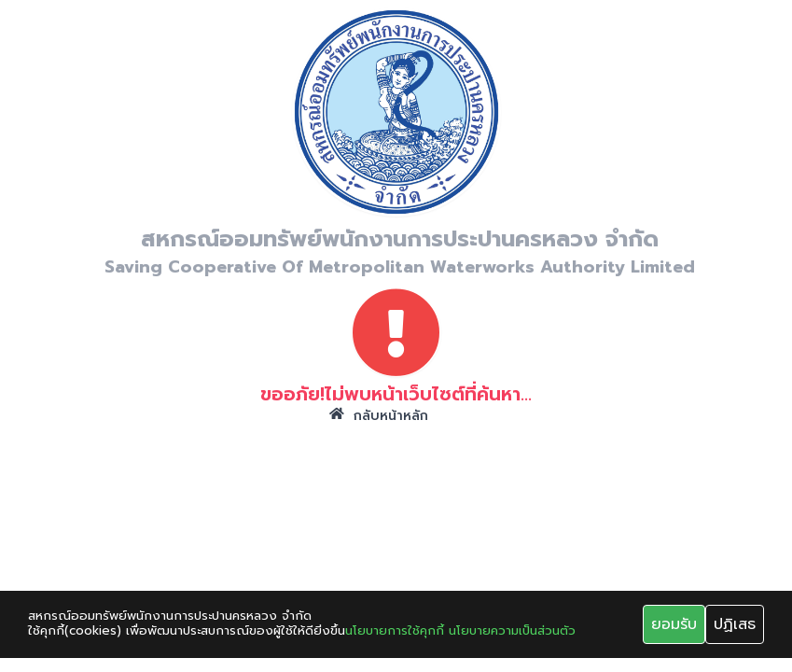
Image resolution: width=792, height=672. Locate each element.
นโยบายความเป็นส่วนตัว (512, 631)
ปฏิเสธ (735, 624)
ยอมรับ (674, 624)
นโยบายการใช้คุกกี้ (395, 631)
